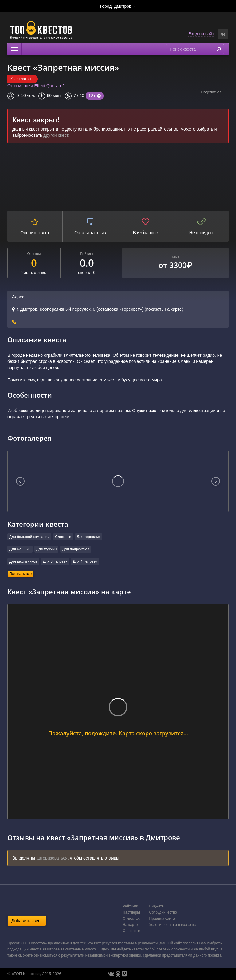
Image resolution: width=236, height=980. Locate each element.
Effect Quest (46, 86)
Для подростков (76, 549)
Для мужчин (47, 549)
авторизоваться (52, 858)
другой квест (56, 135)
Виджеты (157, 906)
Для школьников (23, 561)
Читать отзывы (34, 273)
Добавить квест (27, 921)
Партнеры (131, 912)
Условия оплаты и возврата (173, 925)
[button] (223, 34)
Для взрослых (89, 537)
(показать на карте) (164, 309)
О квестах (131, 919)
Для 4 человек (85, 561)
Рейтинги (130, 906)
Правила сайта (162, 919)
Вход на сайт (201, 34)
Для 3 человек (55, 561)
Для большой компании (29, 537)
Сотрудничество (163, 912)
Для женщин (20, 549)
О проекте (131, 931)
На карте (130, 925)
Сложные (63, 537)
